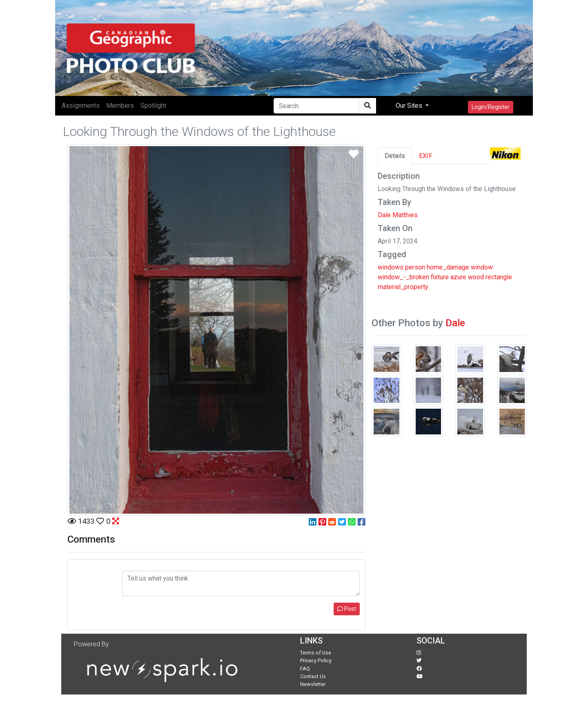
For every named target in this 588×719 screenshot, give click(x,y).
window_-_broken (403, 277)
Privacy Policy (316, 660)
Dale (455, 323)
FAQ (305, 669)
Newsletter (313, 684)
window (482, 267)
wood (476, 277)
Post (347, 609)
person (415, 267)
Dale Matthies (398, 215)
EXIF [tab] (426, 156)
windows (391, 267)
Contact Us (313, 676)
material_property (403, 287)
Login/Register (491, 107)
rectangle (499, 277)
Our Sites (410, 106)
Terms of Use (316, 653)
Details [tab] (395, 156)
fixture (440, 277)
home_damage (448, 267)
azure (458, 277)
